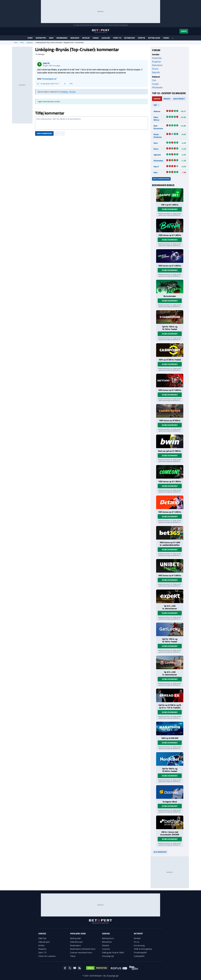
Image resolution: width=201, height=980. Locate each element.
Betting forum (108, 938)
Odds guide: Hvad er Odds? (113, 952)
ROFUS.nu (96, 25)
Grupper (155, 84)
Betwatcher (129, 38)
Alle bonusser (160, 852)
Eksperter (42, 949)
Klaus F (156, 166)
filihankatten (158, 161)
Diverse (155, 69)
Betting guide (154, 38)
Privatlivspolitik (140, 952)
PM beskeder (157, 87)
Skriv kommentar (44, 133)
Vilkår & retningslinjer (143, 949)
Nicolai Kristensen (158, 136)
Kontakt (137, 938)
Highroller (157, 155)
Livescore (106, 38)
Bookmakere (62, 38)
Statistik (142, 38)
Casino (166, 38)
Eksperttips (41, 38)
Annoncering (139, 945)
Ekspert (157, 99)
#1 (38, 84)
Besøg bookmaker (170, 209)
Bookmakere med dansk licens (83, 949)
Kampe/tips (157, 58)
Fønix (156, 172)
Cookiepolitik (139, 956)
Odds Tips (42, 938)
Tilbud (73, 956)
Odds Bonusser (76, 942)
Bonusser (75, 38)
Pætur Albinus (156, 118)
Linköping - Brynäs (67, 92)
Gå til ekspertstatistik (161, 179)
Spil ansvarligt (80, 25)
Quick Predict (179, 99)
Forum (96, 38)
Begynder (156, 72)
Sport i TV (117, 38)
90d (155, 105)
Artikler (86, 38)
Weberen (157, 111)
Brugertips (30, 43)
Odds (51, 38)
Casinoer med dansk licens (81, 952)
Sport (30, 38)
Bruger (167, 99)
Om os (136, 942)
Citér (70, 84)
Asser (156, 143)
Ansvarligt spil (108, 956)
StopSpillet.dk (124, 25)
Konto (184, 31)
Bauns (156, 149)
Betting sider (76, 938)
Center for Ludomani (47, 956)
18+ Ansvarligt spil (111, 976)
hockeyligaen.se (49, 79)
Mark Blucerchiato (158, 127)
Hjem (16, 43)
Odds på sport (44, 942)
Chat (154, 80)
